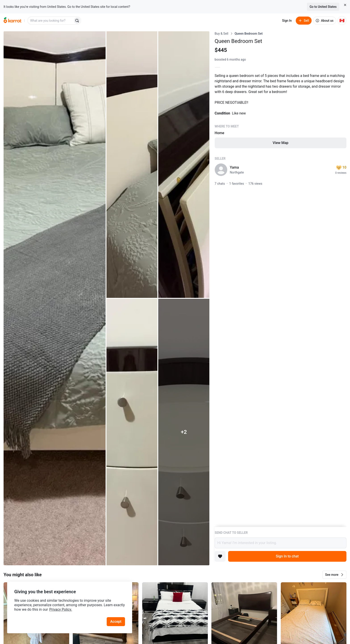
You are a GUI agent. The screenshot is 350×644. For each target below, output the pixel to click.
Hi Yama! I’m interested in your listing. (281, 543)
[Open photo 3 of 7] (184, 165)
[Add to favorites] (220, 556)
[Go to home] (12, 21)
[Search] (77, 21)
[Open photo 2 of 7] (132, 165)
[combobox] (51, 21)
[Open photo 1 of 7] (55, 298)
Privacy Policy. (61, 609)
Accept (116, 622)
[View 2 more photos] (184, 432)
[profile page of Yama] (221, 170)
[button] (334, 575)
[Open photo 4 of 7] (132, 432)
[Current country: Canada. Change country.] (342, 21)
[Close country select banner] (345, 5)
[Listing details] (281, 279)
